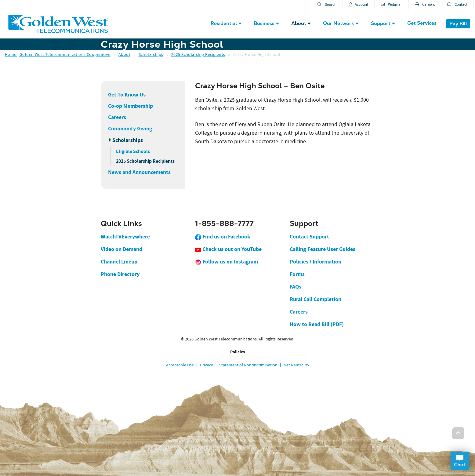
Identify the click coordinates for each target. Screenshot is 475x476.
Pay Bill (458, 24)
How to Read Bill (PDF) (317, 324)
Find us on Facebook (223, 237)
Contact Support (309, 237)
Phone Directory (120, 274)
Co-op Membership (131, 106)
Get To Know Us (127, 95)
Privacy (207, 365)
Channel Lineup (119, 262)
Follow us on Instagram (227, 262)
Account (359, 4)
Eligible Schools (133, 151)
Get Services (422, 23)
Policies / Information (315, 262)
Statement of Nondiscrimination (248, 365)
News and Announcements (139, 172)
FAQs (296, 287)
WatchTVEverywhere (125, 237)
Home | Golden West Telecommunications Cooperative (58, 54)
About (124, 54)
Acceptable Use (180, 365)
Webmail (392, 4)
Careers (425, 4)
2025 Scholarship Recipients (198, 54)
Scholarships (151, 54)
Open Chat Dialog (460, 461)
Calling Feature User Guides (323, 249)
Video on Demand (121, 249)
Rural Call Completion (315, 299)
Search (327, 4)
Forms (297, 274)
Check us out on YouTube (228, 249)
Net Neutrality (296, 365)
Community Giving (130, 129)
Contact (457, 4)
